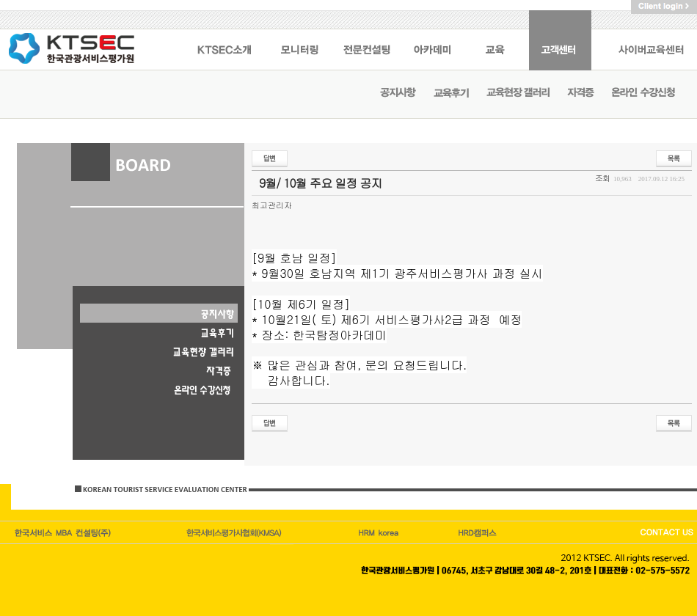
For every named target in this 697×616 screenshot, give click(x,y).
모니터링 (299, 40)
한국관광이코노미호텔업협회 (236, 532)
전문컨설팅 (367, 40)
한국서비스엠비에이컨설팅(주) (63, 532)
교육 (497, 40)
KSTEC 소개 (224, 40)
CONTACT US (666, 532)
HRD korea (478, 532)
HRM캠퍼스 (380, 532)
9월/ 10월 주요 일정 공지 (321, 183)
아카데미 (433, 40)
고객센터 (560, 40)
